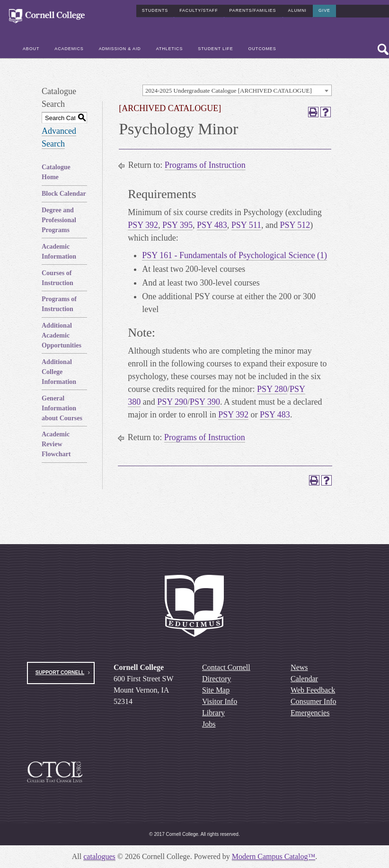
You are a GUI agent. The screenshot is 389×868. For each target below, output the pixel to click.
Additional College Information (59, 372)
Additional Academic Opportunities (62, 335)
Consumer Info (313, 701)
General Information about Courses (62, 408)
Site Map (216, 690)
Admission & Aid (120, 49)
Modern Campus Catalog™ (274, 856)
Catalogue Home (56, 172)
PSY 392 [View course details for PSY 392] (143, 225)
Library (213, 713)
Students (155, 10)
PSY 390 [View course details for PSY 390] (205, 402)
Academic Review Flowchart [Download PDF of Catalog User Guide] (56, 444)
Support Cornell (60, 673)
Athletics (170, 49)
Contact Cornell (226, 667)
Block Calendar (64, 194)
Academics (69, 49)
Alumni (297, 10)
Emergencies (310, 713)
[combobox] (237, 90)
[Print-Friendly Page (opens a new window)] (313, 112)
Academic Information (59, 252)
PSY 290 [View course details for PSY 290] (172, 402)
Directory (217, 679)
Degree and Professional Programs (59, 220)
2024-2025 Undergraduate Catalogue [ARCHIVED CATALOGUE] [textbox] (229, 91)
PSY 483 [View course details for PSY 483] (212, 225)
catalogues (99, 856)
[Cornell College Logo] (47, 16)
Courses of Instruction (57, 278)
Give (324, 10)
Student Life (215, 49)
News (299, 667)
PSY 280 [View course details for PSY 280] (272, 389)
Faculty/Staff (199, 10)
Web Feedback (313, 690)
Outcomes (262, 49)
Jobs (209, 724)
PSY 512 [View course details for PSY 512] (295, 225)
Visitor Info (220, 701)
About (31, 49)
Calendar (304, 679)
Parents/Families (253, 10)
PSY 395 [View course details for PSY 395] (177, 225)
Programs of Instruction (59, 304)
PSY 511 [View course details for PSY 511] (246, 225)
